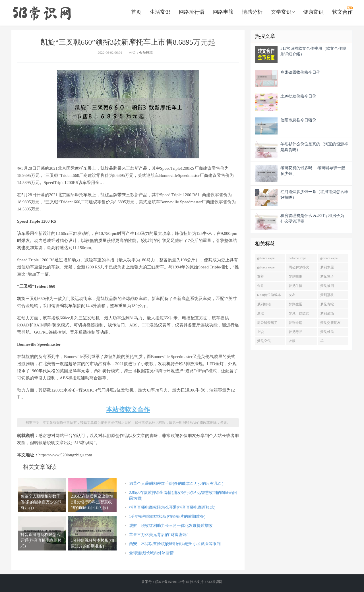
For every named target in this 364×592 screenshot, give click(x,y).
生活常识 (160, 12)
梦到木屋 (327, 267)
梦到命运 (295, 323)
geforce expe (266, 258)
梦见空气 (264, 341)
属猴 (260, 313)
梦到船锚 (264, 304)
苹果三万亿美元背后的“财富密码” (159, 535)
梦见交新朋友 (330, 323)
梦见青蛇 (327, 304)
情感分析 (252, 12)
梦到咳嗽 (295, 276)
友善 (260, 276)
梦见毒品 (295, 332)
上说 (260, 332)
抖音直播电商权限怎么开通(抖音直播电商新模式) (172, 507)
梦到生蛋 (295, 304)
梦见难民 (327, 332)
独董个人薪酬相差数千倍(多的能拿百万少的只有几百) (176, 484)
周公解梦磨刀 (267, 323)
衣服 (292, 341)
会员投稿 (146, 53)
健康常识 (313, 12)
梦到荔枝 (327, 295)
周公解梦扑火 (299, 267)
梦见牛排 (295, 286)
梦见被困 (327, 286)
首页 (136, 12)
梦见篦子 (327, 276)
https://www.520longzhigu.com (42, 13)
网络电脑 (223, 12)
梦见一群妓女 (299, 313)
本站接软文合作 (128, 410)
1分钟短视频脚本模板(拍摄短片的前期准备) (167, 517)
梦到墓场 (327, 313)
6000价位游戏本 (269, 295)
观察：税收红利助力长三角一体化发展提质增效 (171, 526)
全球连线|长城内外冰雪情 (151, 553)
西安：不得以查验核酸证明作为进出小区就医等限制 (175, 544)
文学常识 (283, 12)
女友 (292, 295)
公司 (260, 286)
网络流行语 (192, 12)
